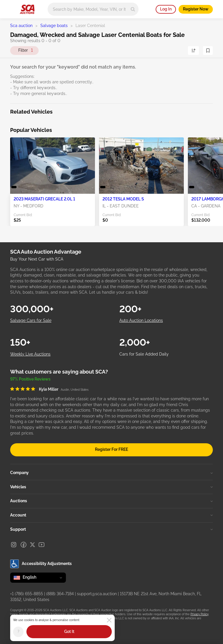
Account (111, 515)
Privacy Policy (199, 614)
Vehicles (111, 487)
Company (111, 473)
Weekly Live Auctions (30, 354)
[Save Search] (208, 51)
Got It (69, 632)
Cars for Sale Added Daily (144, 354)
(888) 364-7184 (60, 594)
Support (111, 529)
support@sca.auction (97, 594)
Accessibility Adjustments (41, 564)
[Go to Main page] (27, 9)
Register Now (196, 9)
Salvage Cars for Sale (31, 320)
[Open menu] (13, 8)
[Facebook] (24, 545)
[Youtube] (42, 545)
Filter (26, 51)
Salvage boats (54, 26)
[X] (33, 545)
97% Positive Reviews (30, 379)
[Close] (109, 620)
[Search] (133, 9)
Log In (166, 9)
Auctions (111, 501)
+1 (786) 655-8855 (27, 594)
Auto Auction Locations (141, 320)
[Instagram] (14, 545)
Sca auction (21, 26)
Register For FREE (111, 449)
